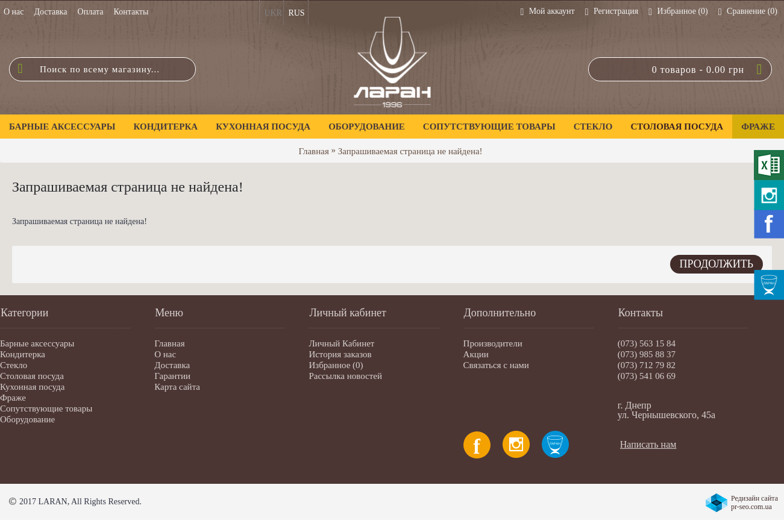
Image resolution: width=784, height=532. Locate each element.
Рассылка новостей (345, 376)
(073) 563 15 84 (647, 343)
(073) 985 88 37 (647, 354)
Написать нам (648, 444)
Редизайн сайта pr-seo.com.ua (754, 502)
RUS (296, 13)
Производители (493, 343)
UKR (273, 13)
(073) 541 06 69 (647, 376)
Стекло (14, 365)
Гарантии (172, 376)
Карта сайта (177, 387)
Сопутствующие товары (46, 408)
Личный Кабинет (341, 343)
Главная (313, 151)
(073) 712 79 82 (647, 365)
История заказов (340, 354)
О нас (165, 354)
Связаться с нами (496, 365)
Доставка (172, 365)
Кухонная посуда (32, 387)
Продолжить (717, 264)
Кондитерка (23, 354)
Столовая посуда (32, 376)
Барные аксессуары (37, 343)
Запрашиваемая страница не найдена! (410, 151)
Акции (476, 354)
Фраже (13, 398)
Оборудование (27, 419)
